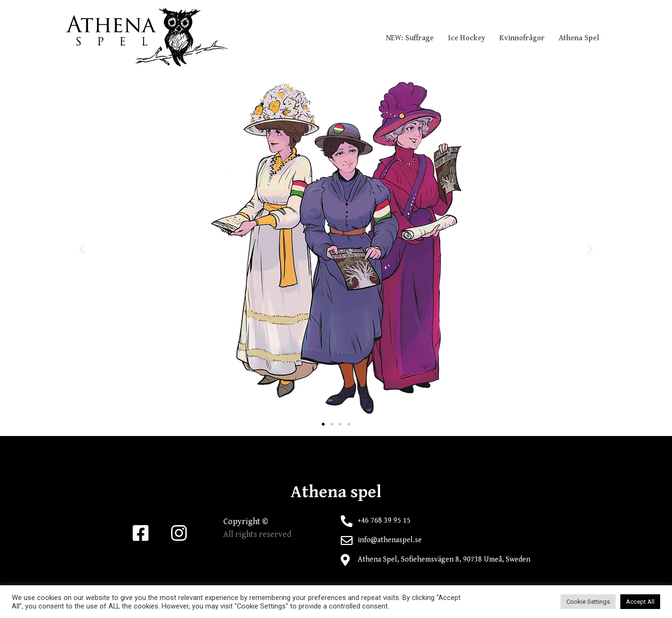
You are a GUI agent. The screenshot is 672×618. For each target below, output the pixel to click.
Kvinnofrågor (522, 38)
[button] (323, 424)
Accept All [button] (640, 602)
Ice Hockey (467, 38)
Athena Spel (579, 38)
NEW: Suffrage (410, 38)
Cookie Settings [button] (588, 602)
